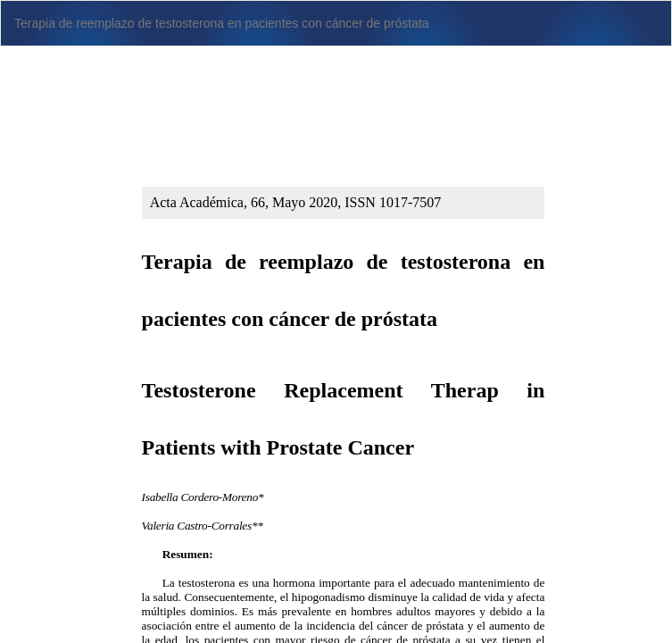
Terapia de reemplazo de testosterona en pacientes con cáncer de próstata (222, 23)
